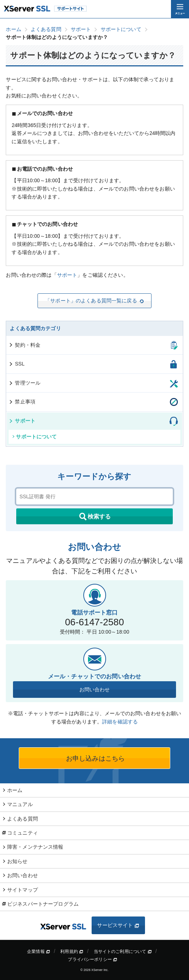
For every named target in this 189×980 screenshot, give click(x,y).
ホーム (15, 790)
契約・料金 (24, 345)
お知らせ (17, 861)
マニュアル (20, 804)
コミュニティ (23, 833)
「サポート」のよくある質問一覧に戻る (94, 301)
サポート (67, 275)
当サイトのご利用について (123, 951)
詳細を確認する (120, 722)
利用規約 (72, 951)
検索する (94, 517)
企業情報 (39, 951)
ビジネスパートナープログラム (43, 904)
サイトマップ (23, 890)
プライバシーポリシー (93, 959)
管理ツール (24, 383)
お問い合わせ (95, 690)
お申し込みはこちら (94, 758)
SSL (16, 364)
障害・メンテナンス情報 (35, 847)
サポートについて (34, 437)
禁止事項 (22, 402)
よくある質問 (23, 819)
